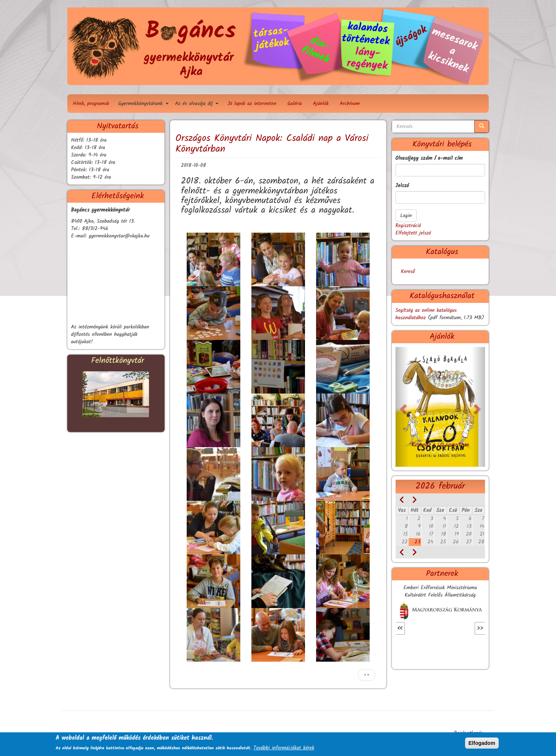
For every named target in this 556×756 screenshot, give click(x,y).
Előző (410, 628)
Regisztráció (408, 226)
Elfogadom (482, 743)
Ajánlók (321, 104)
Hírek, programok (91, 104)
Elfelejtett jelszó (413, 233)
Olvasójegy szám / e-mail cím (429, 158)
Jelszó (402, 186)
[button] (213, 259)
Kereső (408, 271)
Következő (464, 628)
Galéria (294, 104)
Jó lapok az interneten (252, 104)
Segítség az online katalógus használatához (426, 314)
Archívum (350, 104)
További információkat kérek (284, 748)
